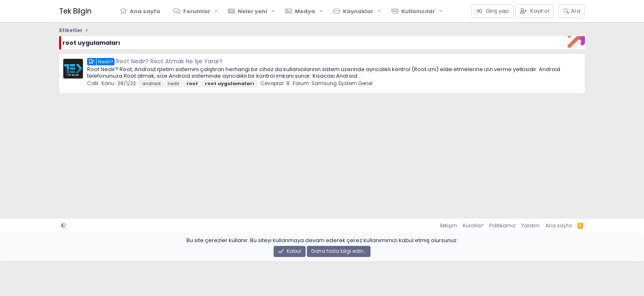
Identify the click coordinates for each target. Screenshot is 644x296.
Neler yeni (252, 11)
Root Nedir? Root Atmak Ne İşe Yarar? (155, 61)
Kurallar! (473, 225)
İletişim (448, 225)
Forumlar (197, 11)
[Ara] (572, 11)
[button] (216, 11)
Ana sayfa (145, 11)
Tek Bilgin (75, 11)
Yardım (530, 225)
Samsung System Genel (342, 83)
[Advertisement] (306, 153)
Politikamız (502, 225)
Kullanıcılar (418, 11)
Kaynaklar (358, 11)
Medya (305, 11)
